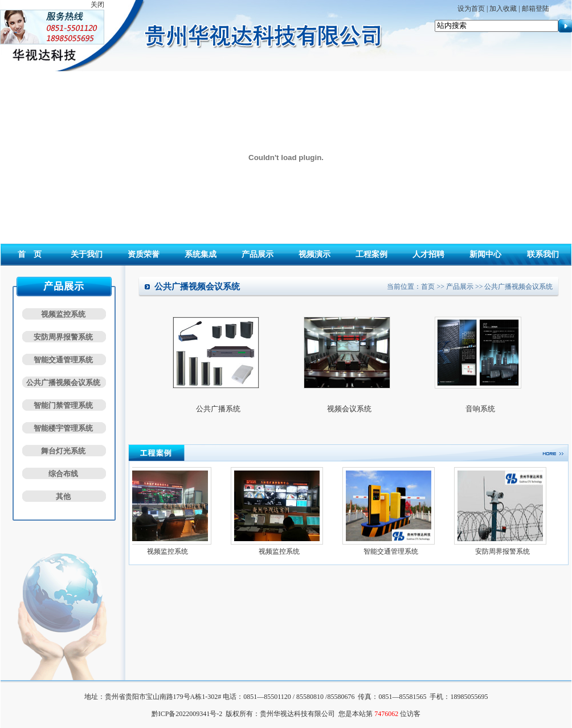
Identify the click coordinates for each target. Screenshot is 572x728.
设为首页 (471, 9)
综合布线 (63, 474)
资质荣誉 (144, 254)
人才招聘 (428, 254)
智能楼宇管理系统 (63, 428)
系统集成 (201, 254)
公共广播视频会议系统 (63, 383)
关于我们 (87, 254)
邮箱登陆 (536, 9)
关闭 (97, 5)
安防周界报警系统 (63, 337)
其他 (63, 496)
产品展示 (258, 254)
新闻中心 (485, 254)
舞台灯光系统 (63, 451)
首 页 (30, 254)
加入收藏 (503, 9)
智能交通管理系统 (63, 360)
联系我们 (543, 254)
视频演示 (314, 254)
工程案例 (371, 254)
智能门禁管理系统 (63, 405)
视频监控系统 (63, 314)
